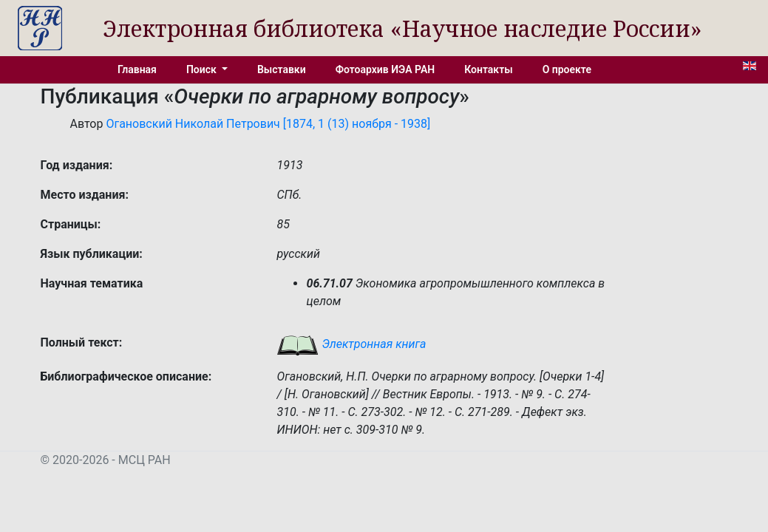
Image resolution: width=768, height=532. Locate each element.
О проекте (567, 69)
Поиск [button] (203, 69)
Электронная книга (351, 344)
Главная (137, 69)
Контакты (488, 69)
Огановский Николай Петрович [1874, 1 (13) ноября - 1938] (268, 124)
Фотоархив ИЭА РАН (385, 69)
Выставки (282, 69)
